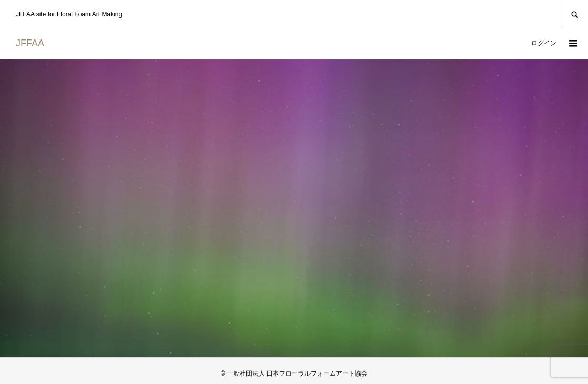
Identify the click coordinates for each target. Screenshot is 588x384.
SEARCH (574, 13)
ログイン (544, 43)
